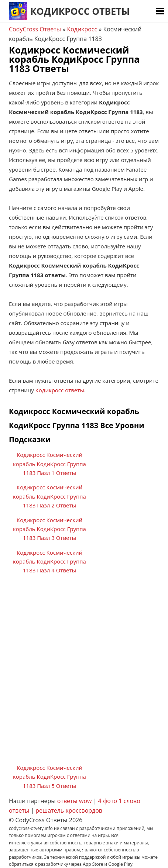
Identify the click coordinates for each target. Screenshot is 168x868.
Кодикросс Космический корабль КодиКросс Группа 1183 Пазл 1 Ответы (49, 464)
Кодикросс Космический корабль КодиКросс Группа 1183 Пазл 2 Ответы (49, 496)
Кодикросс (82, 29)
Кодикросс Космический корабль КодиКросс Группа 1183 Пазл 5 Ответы (49, 777)
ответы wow (75, 801)
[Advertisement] (84, 672)
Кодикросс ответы (60, 390)
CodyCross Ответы (35, 29)
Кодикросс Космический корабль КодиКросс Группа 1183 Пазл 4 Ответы (49, 562)
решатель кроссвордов (69, 810)
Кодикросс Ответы (80, 11)
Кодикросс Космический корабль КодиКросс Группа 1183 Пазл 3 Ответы (49, 529)
